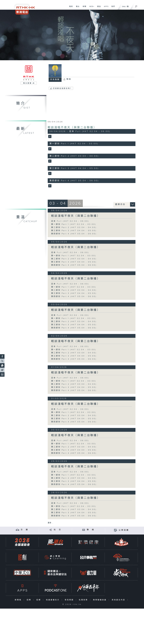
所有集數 (55, 80)
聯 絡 (91, 530)
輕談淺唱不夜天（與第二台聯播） (72, 127)
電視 (70, 8)
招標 (39, 600)
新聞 (84, 8)
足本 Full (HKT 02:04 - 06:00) (70, 221)
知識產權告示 (53, 600)
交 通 (25, 530)
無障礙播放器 (100, 600)
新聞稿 (19, 600)
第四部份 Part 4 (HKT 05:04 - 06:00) (74, 234)
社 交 (58, 530)
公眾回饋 (124, 530)
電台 (77, 8)
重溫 (98, 8)
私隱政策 (84, 600)
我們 (112, 8)
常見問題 (70, 600)
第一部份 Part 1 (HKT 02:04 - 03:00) (74, 224)
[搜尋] (136, 6)
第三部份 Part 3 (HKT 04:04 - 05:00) (74, 231)
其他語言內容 (119, 600)
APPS (105, 8)
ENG (124, 7)
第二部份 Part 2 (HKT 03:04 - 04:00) (74, 227)
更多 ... (50, 523)
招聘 (29, 600)
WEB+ (91, 8)
